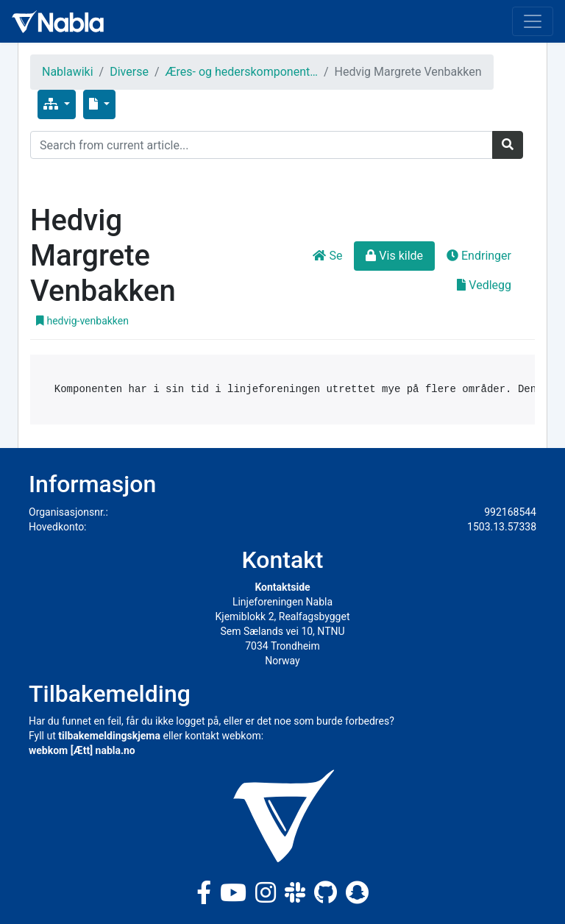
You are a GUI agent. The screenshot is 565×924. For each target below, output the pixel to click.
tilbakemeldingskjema (109, 736)
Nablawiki (68, 72)
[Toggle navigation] (533, 21)
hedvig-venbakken (82, 321)
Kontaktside (282, 587)
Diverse (129, 72)
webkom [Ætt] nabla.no (82, 750)
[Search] (262, 145)
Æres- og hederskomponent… (242, 72)
